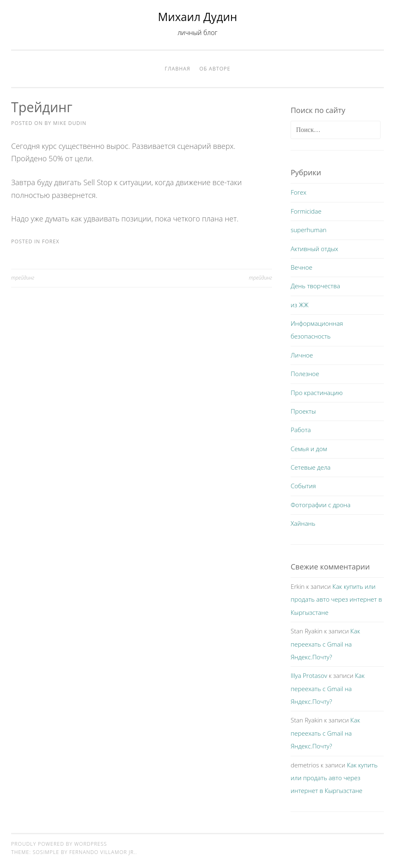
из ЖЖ (299, 305)
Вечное (302, 267)
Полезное (305, 374)
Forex (51, 241)
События (303, 486)
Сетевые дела (311, 467)
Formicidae (306, 211)
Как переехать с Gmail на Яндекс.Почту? (325, 644)
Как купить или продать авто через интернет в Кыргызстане (336, 599)
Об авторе (215, 69)
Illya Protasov (309, 675)
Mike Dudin (70, 123)
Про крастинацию (317, 393)
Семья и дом (309, 449)
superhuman (309, 230)
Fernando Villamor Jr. (102, 852)
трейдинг (23, 278)
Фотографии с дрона (320, 505)
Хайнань (303, 523)
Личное (302, 355)
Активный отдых (314, 249)
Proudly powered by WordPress (59, 844)
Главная (177, 69)
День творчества (315, 286)
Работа (301, 430)
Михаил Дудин (198, 17)
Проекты (303, 411)
